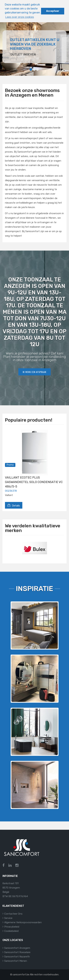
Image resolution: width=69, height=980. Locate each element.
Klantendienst (13, 906)
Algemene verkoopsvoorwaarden (23, 922)
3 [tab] (37, 69)
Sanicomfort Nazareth (17, 957)
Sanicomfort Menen (16, 961)
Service (8, 918)
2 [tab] (34, 69)
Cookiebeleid (11, 931)
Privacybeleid (12, 927)
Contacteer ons (13, 914)
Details (14, 505)
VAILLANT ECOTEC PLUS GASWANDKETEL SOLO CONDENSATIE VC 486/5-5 (34, 482)
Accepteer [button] (53, 11)
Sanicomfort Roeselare (17, 952)
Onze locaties (13, 940)
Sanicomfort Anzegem (17, 948)
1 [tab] (31, 69)
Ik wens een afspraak (34, 372)
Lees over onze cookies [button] (20, 17)
